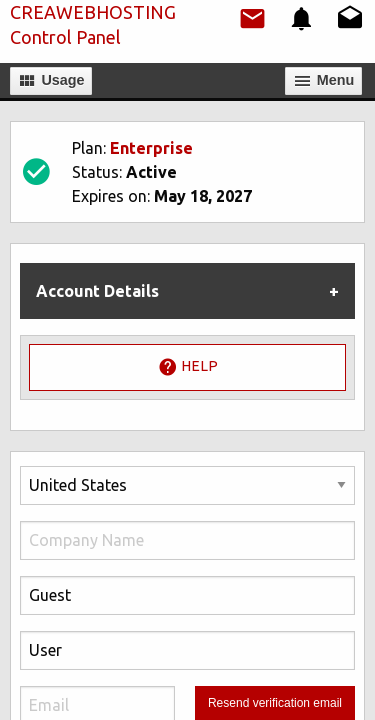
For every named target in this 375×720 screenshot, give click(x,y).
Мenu (324, 81)
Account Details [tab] (97, 291)
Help (188, 367)
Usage (50, 81)
